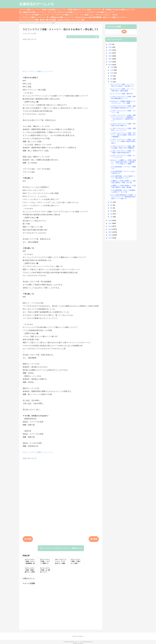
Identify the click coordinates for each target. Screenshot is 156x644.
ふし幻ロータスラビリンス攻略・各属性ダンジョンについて (123, 129)
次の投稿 (28, 539)
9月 (112, 76)
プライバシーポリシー (103, 15)
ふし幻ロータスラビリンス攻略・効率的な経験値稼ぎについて (123, 97)
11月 (112, 70)
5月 (112, 205)
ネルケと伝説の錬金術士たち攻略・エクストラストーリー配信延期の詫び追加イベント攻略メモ (123, 197)
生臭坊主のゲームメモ (37, 4)
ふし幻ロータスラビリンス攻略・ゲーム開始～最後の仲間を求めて (123, 152)
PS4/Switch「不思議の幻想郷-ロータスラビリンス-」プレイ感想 (123, 102)
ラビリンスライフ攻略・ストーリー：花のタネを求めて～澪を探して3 (123, 85)
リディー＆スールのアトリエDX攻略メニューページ (65, 12)
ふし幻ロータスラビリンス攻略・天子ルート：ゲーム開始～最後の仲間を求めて (123, 141)
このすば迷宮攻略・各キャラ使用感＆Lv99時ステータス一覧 (123, 191)
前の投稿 (94, 539)
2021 (110, 59)
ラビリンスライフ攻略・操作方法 (121, 94)
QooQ (81, 643)
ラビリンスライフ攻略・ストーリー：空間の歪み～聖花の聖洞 (123, 90)
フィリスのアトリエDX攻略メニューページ (99, 12)
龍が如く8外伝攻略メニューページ (54, 10)
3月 (112, 211)
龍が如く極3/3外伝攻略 (48, 20)
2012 (110, 238)
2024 (110, 50)
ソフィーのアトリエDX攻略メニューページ (34, 15)
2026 (110, 44)
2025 (110, 47)
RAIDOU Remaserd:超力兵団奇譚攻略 (88, 17)
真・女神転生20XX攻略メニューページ (60, 17)
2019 (110, 65)
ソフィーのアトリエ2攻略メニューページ (65, 15)
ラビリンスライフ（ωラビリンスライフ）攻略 (83, 37)
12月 (112, 67)
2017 (110, 223)
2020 (110, 62)
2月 (112, 214)
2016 (110, 226)
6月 (112, 202)
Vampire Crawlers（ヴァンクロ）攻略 (71, 20)
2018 (110, 220)
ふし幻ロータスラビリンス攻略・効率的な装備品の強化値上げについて (123, 107)
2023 (110, 53)
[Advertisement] (61, 54)
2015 (110, 229)
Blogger (81, 636)
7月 (112, 82)
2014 (110, 232)
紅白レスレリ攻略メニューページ (115, 17)
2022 (110, 56)
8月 (112, 79)
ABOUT (115, 15)
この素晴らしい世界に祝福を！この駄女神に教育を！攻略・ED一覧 (123, 182)
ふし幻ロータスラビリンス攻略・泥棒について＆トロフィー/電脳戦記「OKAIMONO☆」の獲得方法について (123, 118)
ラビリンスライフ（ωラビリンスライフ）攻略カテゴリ (61, 548)
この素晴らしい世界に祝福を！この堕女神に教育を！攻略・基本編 (123, 186)
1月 (112, 217)
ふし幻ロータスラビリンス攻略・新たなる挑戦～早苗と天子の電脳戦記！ (123, 147)
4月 (112, 208)
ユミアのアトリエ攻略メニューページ (32, 17)
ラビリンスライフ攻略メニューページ (38, 71)
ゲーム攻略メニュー (87, 15)
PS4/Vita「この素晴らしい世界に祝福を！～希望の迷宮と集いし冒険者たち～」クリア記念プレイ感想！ (123, 162)
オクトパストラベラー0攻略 (29, 20)
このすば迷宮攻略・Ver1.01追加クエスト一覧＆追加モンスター (122, 177)
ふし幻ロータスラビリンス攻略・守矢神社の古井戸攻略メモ (123, 125)
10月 (112, 73)
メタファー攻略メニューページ (30, 10)
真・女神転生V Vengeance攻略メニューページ (119, 10)
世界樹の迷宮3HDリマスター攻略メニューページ (84, 10)
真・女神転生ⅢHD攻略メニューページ (33, 12)
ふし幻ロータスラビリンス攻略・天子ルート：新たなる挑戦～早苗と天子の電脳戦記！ (123, 135)
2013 (110, 235)
